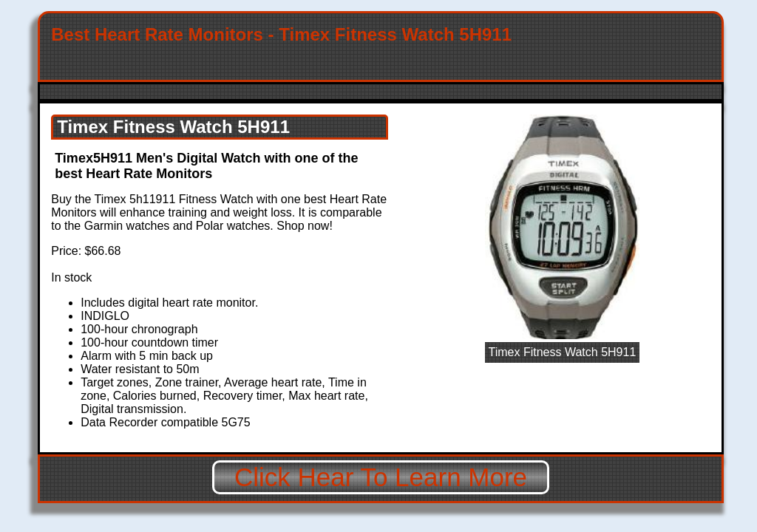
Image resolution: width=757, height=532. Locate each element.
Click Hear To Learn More (381, 477)
